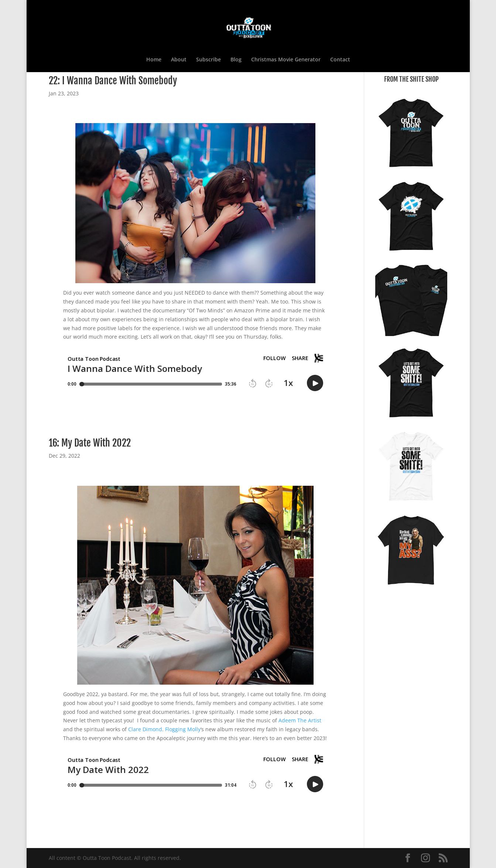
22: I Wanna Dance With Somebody (113, 81)
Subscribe (208, 60)
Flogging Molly (183, 729)
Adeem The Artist (300, 720)
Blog (236, 60)
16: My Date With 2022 (90, 443)
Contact (340, 60)
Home (154, 60)
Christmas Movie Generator (286, 60)
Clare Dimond (145, 729)
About (179, 60)
